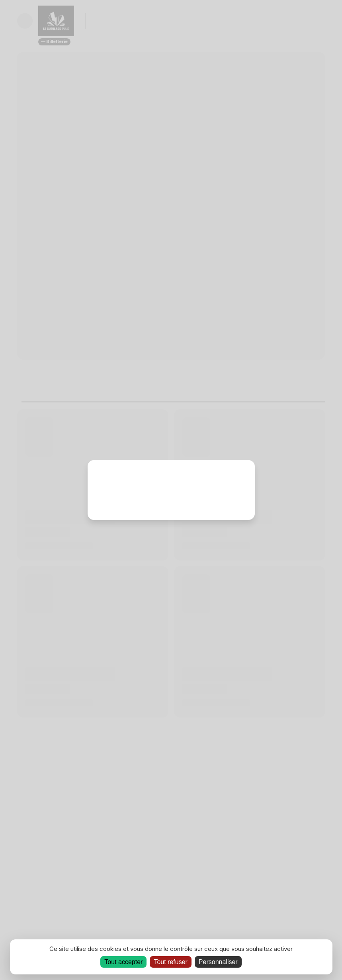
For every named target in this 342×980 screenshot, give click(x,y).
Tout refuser (170, 962)
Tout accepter (123, 962)
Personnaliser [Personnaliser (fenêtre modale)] (218, 962)
